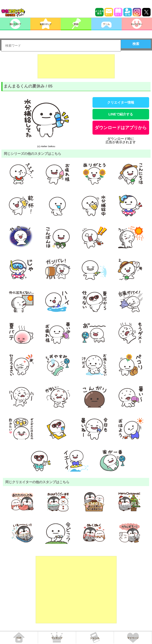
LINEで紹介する (121, 114)
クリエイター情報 (121, 102)
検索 (136, 44)
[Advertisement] (76, 66)
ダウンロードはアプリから (121, 128)
